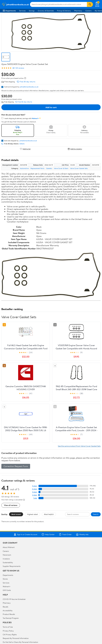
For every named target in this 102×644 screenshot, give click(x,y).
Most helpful (49, 514)
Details (22, 144)
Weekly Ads (82, 534)
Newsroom (7, 555)
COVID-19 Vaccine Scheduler (14, 599)
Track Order (65, 534)
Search (96, 514)
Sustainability (8, 562)
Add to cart (51, 107)
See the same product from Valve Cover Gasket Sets (79, 446)
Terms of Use (8, 627)
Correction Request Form (16, 466)
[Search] (90, 4)
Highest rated (32, 514)
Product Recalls (9, 614)
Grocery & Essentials (46, 11)
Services (22, 11)
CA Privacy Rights (10, 634)
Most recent (16, 514)
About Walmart (9, 547)
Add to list (25, 149)
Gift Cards (7, 590)
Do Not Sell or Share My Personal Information (20, 642)
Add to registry (75, 149)
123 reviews (20, 68)
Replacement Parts (37, 168)
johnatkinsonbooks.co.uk (29, 87)
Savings (32, 11)
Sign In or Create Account (25, 534)
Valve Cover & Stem (61, 168)
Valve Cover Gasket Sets (79, 168)
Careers (88, 11)
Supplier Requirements (12, 566)
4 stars (35, 489)
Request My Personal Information (16, 638)
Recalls (5, 607)
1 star (35, 498)
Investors (6, 559)
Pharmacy (78, 11)
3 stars (35, 492)
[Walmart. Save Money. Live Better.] (15, 4)
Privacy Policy (8, 631)
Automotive (24, 168)
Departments (9, 11)
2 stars (35, 495)
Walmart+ (7, 586)
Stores (5, 579)
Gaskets (49, 168)
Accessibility (8, 610)
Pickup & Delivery (64, 11)
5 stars (35, 486)
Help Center (48, 534)
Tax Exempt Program (11, 618)
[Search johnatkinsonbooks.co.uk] (58, 4)
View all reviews (11, 505)
